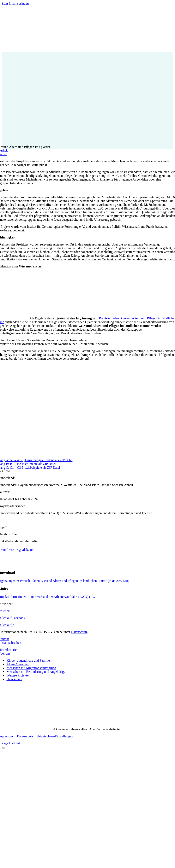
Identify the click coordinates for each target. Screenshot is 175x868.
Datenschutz (79, 632)
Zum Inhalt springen (15, 3)
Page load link (11, 743)
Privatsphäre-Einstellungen (55, 736)
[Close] (3, 748)
